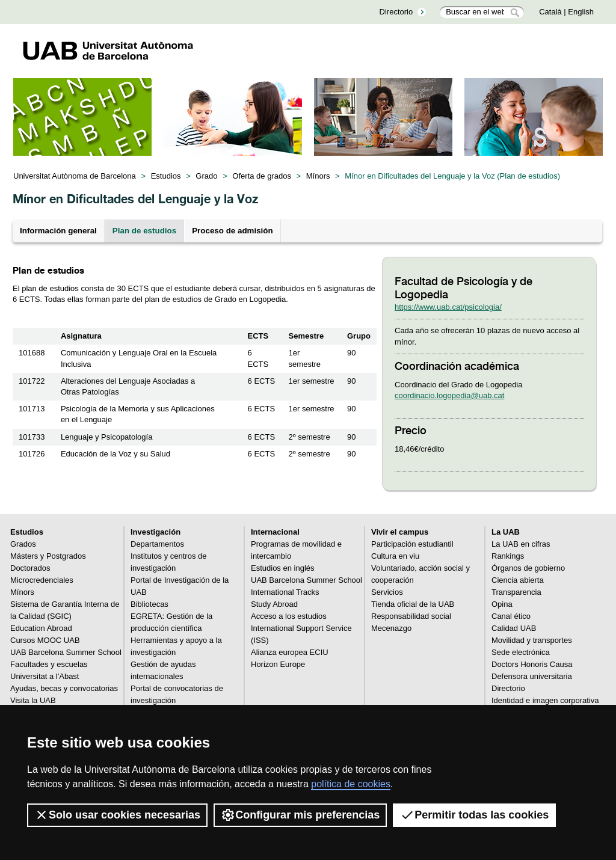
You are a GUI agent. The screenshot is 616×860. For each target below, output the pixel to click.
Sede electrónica (521, 652)
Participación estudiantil (412, 544)
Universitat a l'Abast (45, 676)
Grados (23, 544)
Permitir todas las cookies (474, 815)
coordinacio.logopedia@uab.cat (449, 395)
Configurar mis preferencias (300, 815)
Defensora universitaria (532, 676)
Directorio (396, 12)
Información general (58, 231)
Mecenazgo (391, 628)
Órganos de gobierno (528, 568)
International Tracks (285, 592)
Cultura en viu (395, 556)
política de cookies (351, 784)
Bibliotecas (149, 604)
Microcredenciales (42, 580)
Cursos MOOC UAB (45, 640)
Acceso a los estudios (289, 616)
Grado (206, 176)
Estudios (166, 176)
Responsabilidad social (411, 616)
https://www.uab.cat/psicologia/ (448, 307)
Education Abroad (41, 628)
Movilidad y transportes (532, 640)
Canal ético (511, 616)
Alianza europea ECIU (290, 652)
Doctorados (30, 568)
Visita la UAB (33, 700)
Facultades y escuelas (49, 664)
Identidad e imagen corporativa (545, 700)
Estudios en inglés (283, 568)
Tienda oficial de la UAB (413, 604)
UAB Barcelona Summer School (66, 652)
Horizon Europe (278, 664)
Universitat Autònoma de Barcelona (75, 176)
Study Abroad (274, 604)
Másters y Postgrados (48, 556)
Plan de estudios (144, 231)
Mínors (318, 176)
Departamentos (157, 544)
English (581, 12)
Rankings (508, 556)
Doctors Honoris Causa (532, 664)
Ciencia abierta (518, 580)
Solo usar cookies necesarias (117, 815)
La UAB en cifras (521, 544)
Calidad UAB (514, 628)
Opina (502, 604)
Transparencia (516, 592)
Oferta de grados (262, 176)
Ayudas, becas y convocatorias (64, 688)
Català (550, 12)
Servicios (387, 592)
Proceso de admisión (233, 231)
